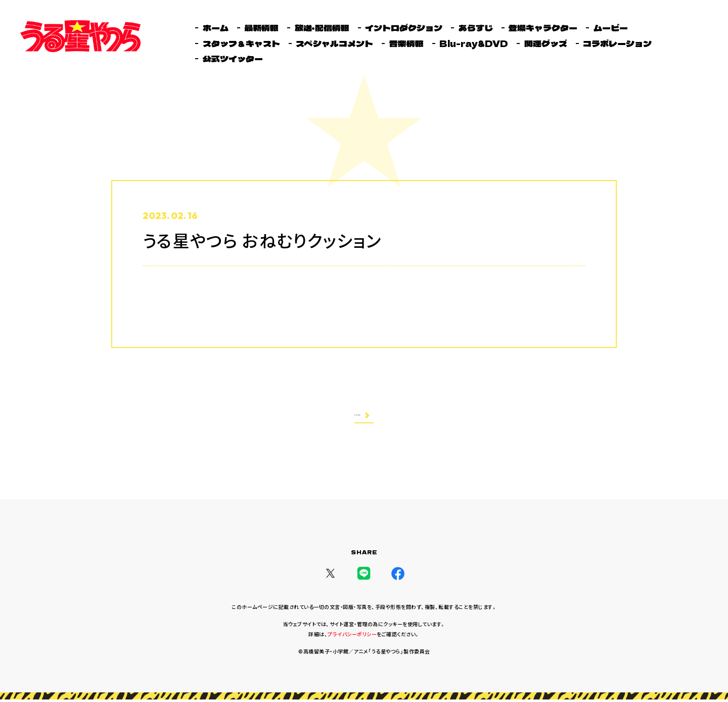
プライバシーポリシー (352, 637)
